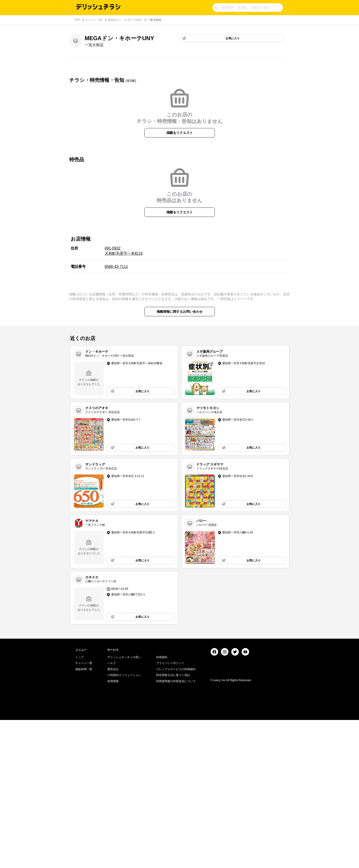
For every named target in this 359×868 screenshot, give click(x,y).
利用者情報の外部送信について (176, 829)
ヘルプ (112, 811)
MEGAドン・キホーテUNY (125, 20)
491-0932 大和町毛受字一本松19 (124, 328)
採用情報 (113, 829)
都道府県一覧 (84, 817)
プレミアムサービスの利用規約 (176, 817)
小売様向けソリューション (124, 823)
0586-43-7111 (116, 344)
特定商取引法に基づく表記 (173, 823)
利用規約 (162, 805)
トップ (80, 805)
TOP (77, 20)
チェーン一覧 (94, 20)
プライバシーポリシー (170, 811)
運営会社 (113, 817)
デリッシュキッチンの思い (124, 805)
